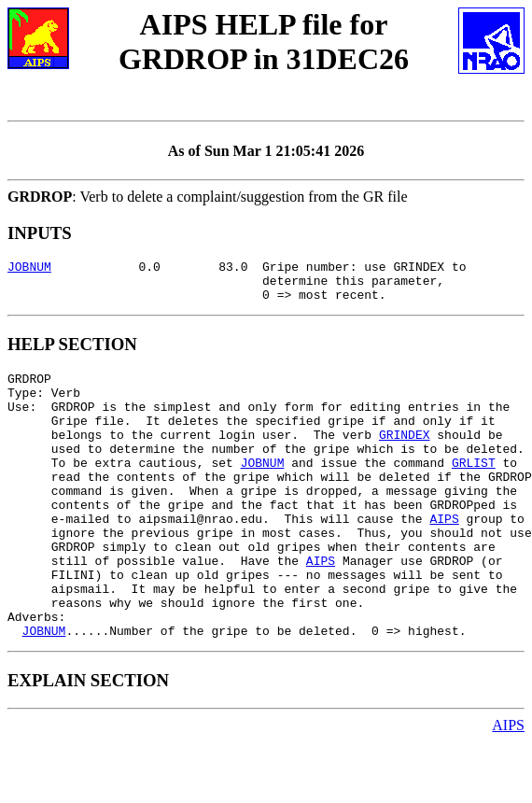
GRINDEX (405, 457)
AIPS (444, 557)
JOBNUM (29, 269)
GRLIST (474, 490)
